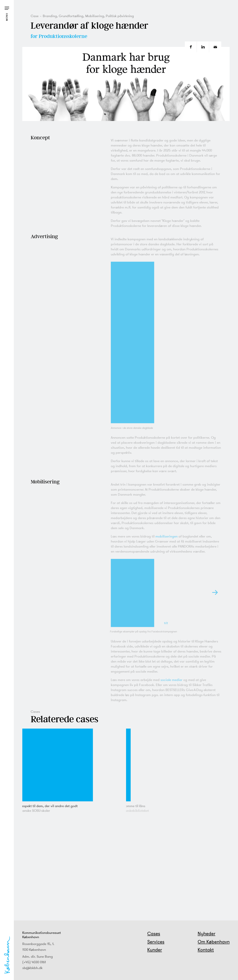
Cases (154, 933)
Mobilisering (95, 16)
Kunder (155, 950)
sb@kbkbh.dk (32, 968)
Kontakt (206, 950)
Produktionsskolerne (63, 36)
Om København (214, 942)
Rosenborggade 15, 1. (38, 944)
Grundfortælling (71, 16)
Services (156, 942)
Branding (50, 16)
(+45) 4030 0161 (34, 962)
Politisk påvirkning (120, 16)
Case (35, 16)
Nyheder (206, 933)
